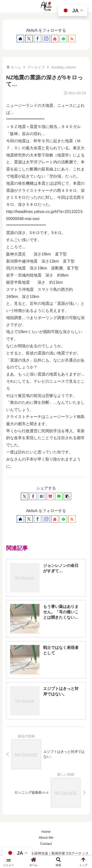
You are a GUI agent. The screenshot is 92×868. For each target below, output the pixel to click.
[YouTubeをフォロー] (55, 39)
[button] (67, 496)
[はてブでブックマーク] (42, 496)
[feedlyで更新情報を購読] (63, 39)
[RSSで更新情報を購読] (72, 39)
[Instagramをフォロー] (46, 39)
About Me (46, 838)
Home (46, 832)
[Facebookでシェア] (33, 496)
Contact (46, 844)
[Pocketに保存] (50, 496)
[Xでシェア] (25, 496)
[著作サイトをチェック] (20, 39)
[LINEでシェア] (59, 496)
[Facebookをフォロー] (38, 39)
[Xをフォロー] (29, 39)
